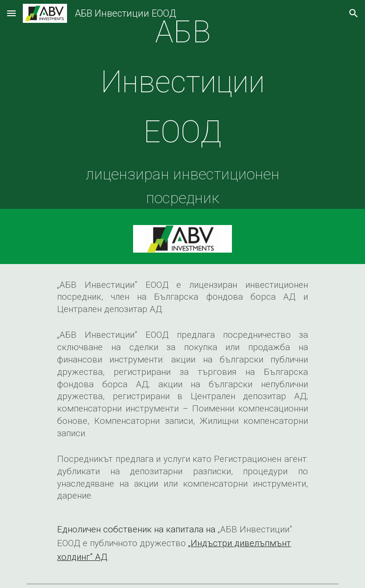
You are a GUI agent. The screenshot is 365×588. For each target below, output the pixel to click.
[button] (11, 13)
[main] (182, 107)
